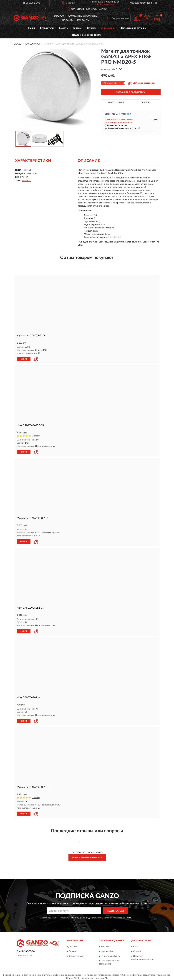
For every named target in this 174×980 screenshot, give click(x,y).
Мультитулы (47, 28)
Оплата (72, 950)
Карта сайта (107, 950)
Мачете (63, 28)
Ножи (32, 28)
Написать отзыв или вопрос (87, 857)
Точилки (91, 28)
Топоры (77, 28)
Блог (136, 945)
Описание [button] (146, 102)
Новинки (68, 20)
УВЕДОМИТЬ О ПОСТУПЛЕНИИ (131, 92)
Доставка (73, 945)
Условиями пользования (115, 917)
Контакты (83, 20)
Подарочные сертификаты (87, 35)
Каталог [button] (59, 16)
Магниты (26, 181)
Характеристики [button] (116, 102)
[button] (106, 4)
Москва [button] (126, 114)
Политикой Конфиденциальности (87, 917)
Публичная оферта (110, 955)
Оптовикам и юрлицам (83, 16)
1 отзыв (36, 436)
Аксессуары (108, 28)
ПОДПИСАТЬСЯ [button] (115, 910)
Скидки (137, 950)
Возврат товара (76, 955)
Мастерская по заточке (133, 28)
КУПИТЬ (24, 359)
